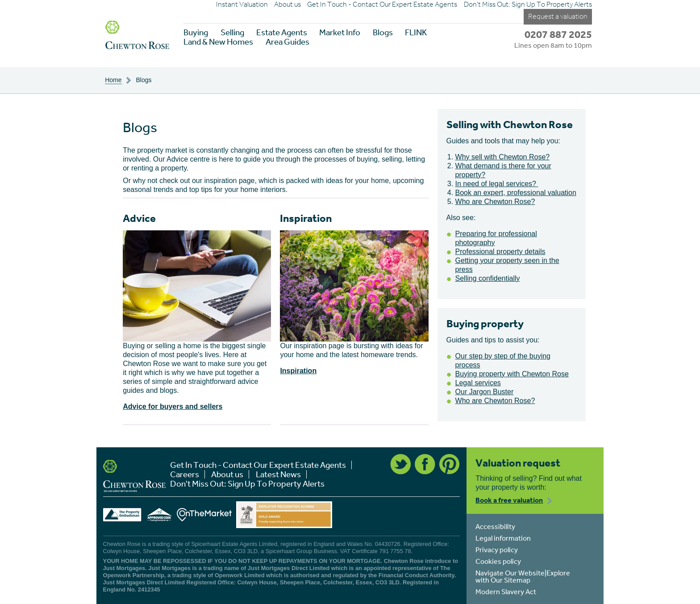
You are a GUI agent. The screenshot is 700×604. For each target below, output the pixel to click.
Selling (232, 32)
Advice (139, 218)
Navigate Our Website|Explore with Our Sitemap (523, 576)
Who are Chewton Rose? (495, 202)
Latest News (278, 474)
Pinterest (450, 464)
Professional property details (500, 252)
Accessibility (495, 526)
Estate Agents (282, 32)
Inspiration (306, 218)
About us (287, 4)
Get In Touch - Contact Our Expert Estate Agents (382, 4)
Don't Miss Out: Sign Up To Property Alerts (528, 4)
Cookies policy (498, 561)
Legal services (478, 383)
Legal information (503, 538)
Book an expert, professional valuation (516, 193)
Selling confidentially (488, 278)
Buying (196, 32)
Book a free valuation (509, 500)
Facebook (425, 464)
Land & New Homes (218, 42)
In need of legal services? (497, 184)
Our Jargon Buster (485, 392)
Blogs (383, 32)
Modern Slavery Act (506, 592)
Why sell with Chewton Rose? (503, 157)
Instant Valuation (242, 4)
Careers (185, 474)
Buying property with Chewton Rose (512, 374)
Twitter (400, 464)
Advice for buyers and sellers (173, 406)
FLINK (416, 32)
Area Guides (287, 42)
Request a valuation (558, 16)
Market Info (340, 32)
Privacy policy (497, 550)
